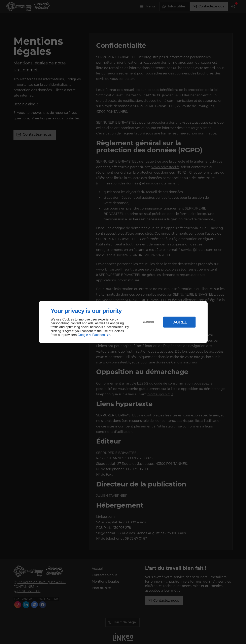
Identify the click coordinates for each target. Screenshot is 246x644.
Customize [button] (149, 322)
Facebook (99, 335)
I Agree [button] (179, 322)
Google (83, 335)
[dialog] (123, 322)
